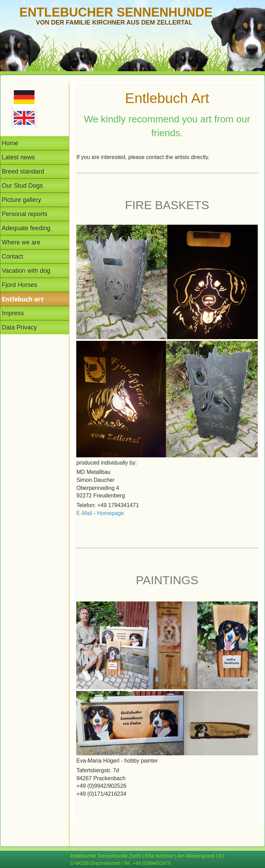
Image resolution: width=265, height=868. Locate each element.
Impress (13, 313)
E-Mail (84, 513)
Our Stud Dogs (22, 186)
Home (10, 143)
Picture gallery (21, 200)
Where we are (21, 242)
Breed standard (23, 171)
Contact (12, 256)
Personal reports (24, 214)
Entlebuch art (23, 299)
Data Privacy (19, 327)
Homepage (110, 513)
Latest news (18, 157)
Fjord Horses (19, 285)
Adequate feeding (26, 228)
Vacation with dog (26, 271)
